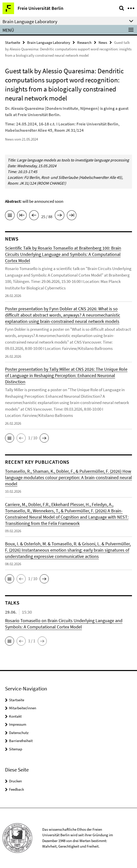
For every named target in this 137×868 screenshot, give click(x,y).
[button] (10, 438)
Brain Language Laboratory (49, 42)
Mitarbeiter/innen (23, 708)
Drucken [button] (15, 781)
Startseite (13, 42)
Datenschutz (19, 733)
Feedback (16, 789)
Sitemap (16, 749)
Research (84, 42)
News (103, 42)
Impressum (18, 724)
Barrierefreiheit (21, 741)
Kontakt (15, 716)
